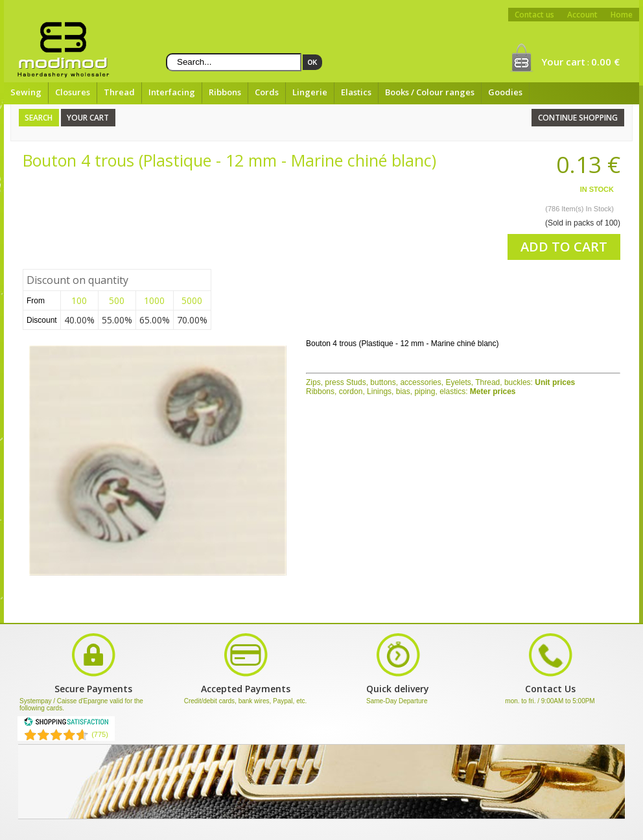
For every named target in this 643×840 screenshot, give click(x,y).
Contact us (534, 15)
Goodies (505, 92)
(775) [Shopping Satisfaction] (100, 734)
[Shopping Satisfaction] (66, 724)
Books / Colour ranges (430, 92)
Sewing (26, 92)
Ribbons (225, 92)
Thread (119, 92)
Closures (73, 92)
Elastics (356, 92)
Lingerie (310, 92)
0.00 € (605, 62)
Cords (267, 92)
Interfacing (172, 92)
